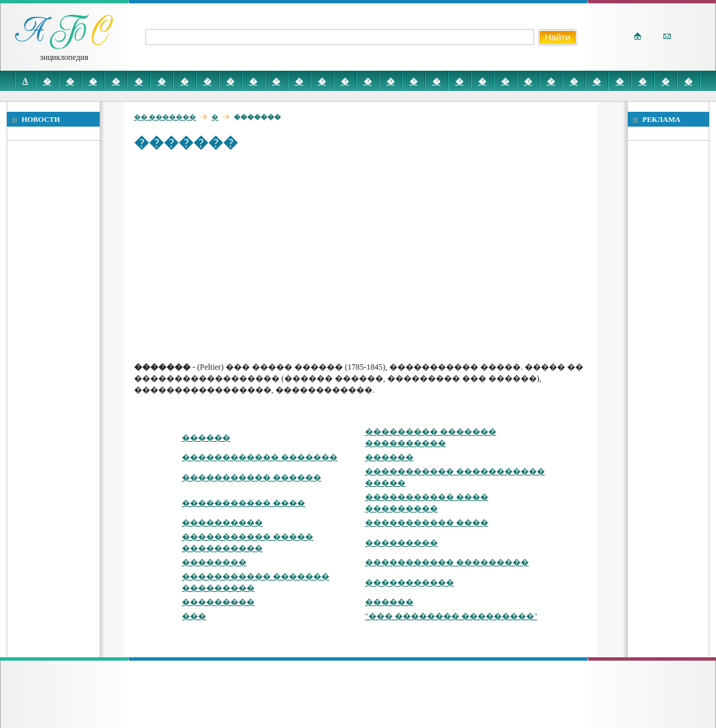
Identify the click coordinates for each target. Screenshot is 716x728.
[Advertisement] (364, 256)
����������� (410, 583)
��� (194, 616)
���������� (222, 523)
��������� (401, 543)
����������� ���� (243, 503)
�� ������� (165, 117)
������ (206, 438)
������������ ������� (260, 457)
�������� (214, 562)
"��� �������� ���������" (451, 616)
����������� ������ (252, 477)
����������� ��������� (447, 562)
